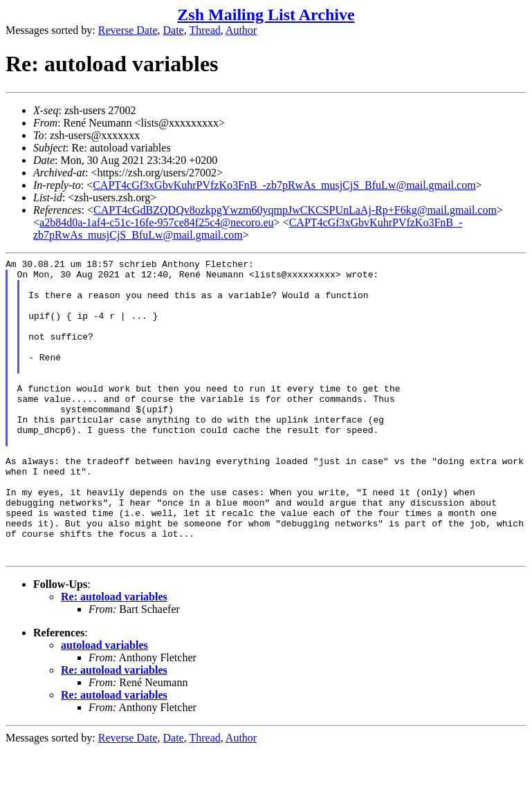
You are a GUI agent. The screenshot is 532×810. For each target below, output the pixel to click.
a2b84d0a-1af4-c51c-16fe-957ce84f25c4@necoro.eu (157, 222)
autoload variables (104, 705)
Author (241, 30)
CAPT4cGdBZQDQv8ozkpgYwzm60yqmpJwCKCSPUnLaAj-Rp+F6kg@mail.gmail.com (295, 210)
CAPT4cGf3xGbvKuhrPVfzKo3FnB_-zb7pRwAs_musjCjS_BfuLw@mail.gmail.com (284, 185)
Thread (204, 30)
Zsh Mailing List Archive (266, 15)
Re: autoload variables (114, 657)
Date (174, 30)
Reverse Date (128, 30)
